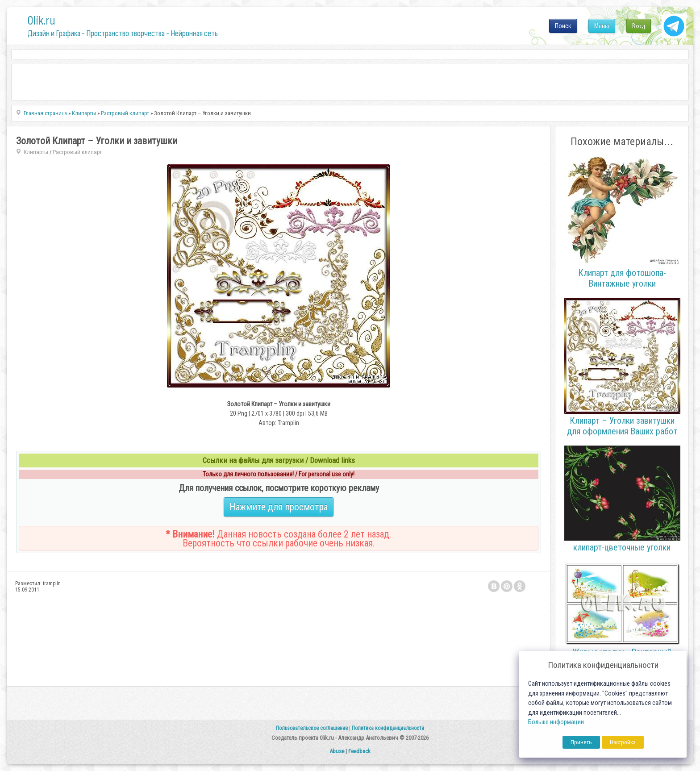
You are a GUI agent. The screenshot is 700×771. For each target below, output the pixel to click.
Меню (602, 26)
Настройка (623, 742)
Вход (639, 26)
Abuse (337, 751)
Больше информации (556, 722)
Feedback (359, 751)
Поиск (563, 26)
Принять (581, 742)
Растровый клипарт (77, 152)
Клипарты (36, 152)
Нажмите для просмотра (279, 507)
